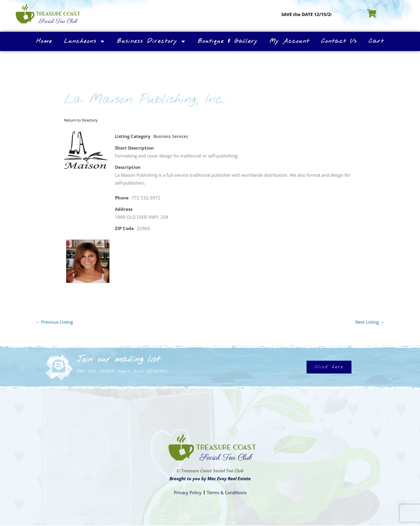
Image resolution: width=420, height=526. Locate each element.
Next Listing (370, 322)
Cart (376, 41)
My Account (289, 41)
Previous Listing (54, 322)
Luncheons (85, 41)
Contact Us (339, 41)
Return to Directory (81, 120)
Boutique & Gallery (228, 41)
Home (44, 41)
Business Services (171, 136)
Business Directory (152, 41)
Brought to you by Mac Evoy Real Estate (210, 478)
